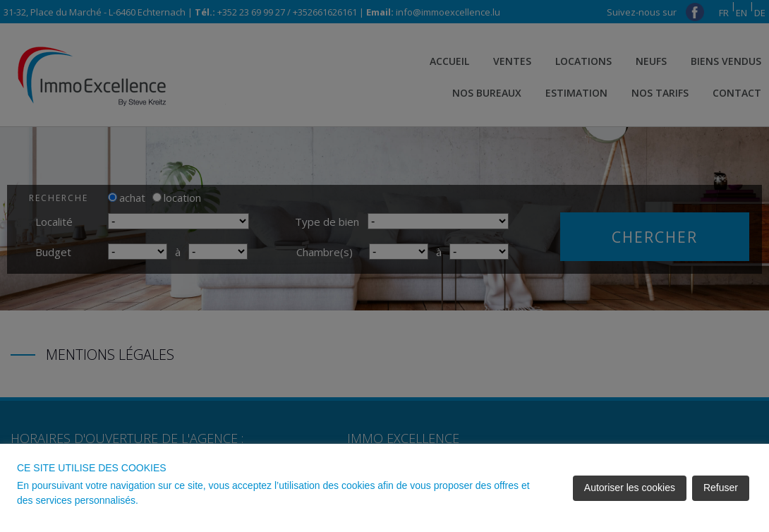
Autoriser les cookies (630, 488)
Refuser (721, 488)
